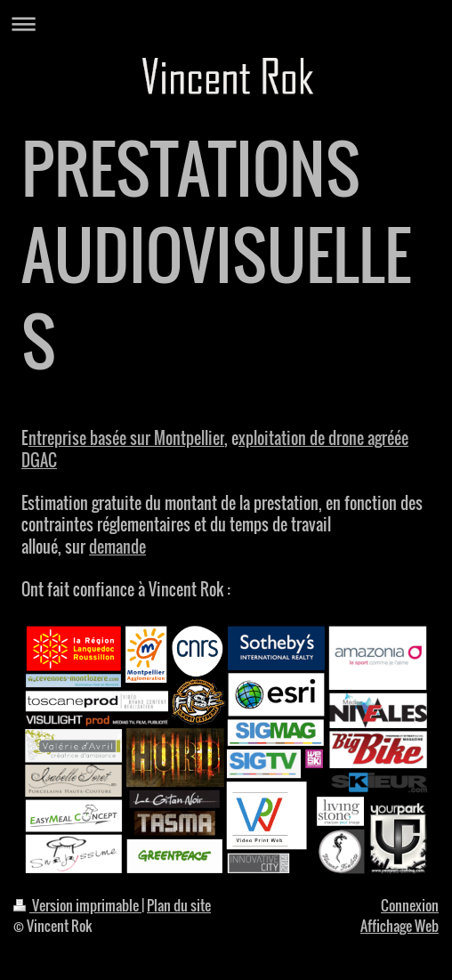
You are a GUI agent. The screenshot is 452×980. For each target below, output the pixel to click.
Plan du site (179, 905)
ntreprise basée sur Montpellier (126, 438)
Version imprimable (77, 905)
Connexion (410, 905)
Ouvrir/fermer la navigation (226, 24)
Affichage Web (400, 926)
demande (117, 547)
